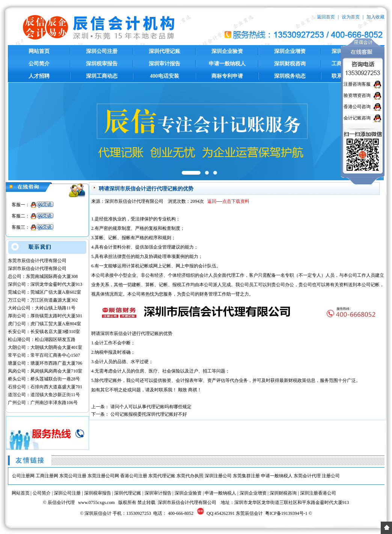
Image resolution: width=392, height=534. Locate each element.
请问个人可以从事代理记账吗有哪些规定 (151, 407)
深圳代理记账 (164, 51)
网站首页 (39, 51)
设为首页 (351, 17)
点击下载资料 (236, 201)
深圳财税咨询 (290, 64)
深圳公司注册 (102, 51)
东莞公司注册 (73, 476)
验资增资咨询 (357, 95)
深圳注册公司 (218, 476)
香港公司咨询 (357, 107)
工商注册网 (47, 476)
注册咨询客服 (357, 84)
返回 (212, 201)
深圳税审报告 (102, 64)
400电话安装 (165, 76)
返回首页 (326, 17)
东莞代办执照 (190, 476)
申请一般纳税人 (227, 64)
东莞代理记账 (162, 476)
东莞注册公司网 (103, 476)
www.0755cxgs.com (96, 502)
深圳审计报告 (164, 64)
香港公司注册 (134, 476)
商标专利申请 (227, 76)
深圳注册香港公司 (318, 493)
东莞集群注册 (246, 476)
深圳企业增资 (290, 51)
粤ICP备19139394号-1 (286, 513)
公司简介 (39, 64)
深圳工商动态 (102, 76)
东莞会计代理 (307, 476)
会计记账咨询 (357, 118)
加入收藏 (375, 17)
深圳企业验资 (227, 51)
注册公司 (331, 476)
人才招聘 (39, 76)
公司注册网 (23, 476)
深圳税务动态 (290, 76)
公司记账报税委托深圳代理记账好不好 (149, 414)
